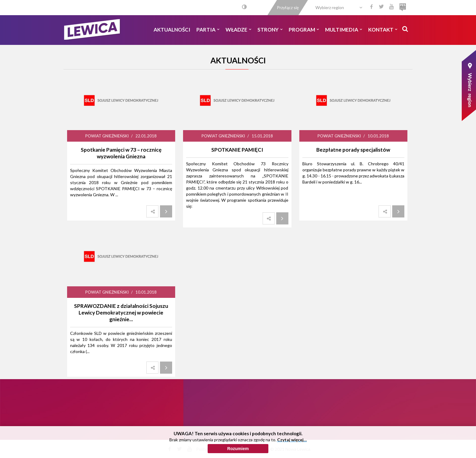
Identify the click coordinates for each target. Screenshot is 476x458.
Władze (238, 30)
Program (304, 30)
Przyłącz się (288, 7)
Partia (208, 30)
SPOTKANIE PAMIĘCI (237, 150)
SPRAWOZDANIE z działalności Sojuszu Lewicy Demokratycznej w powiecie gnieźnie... (121, 313)
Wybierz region (330, 7)
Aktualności (172, 30)
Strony (270, 30)
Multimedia (344, 30)
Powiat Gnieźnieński (107, 136)
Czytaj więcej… (292, 443)
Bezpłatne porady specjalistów (353, 150)
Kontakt (383, 30)
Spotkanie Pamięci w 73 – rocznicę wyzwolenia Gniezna (121, 153)
